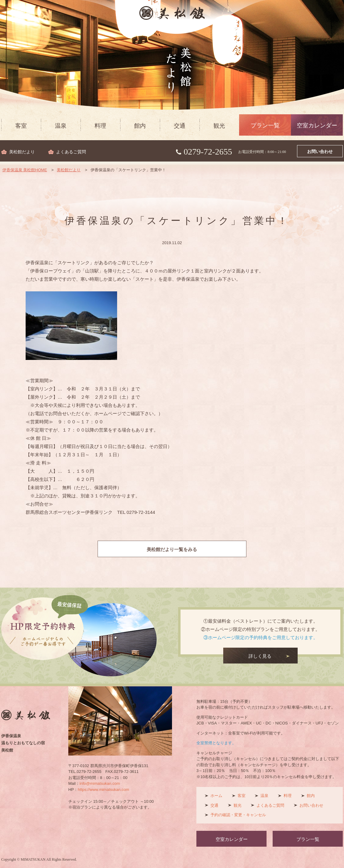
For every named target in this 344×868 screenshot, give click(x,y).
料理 (100, 126)
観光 (219, 126)
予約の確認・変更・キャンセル (238, 815)
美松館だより (22, 152)
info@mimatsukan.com (100, 783)
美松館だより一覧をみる (172, 550)
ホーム (216, 796)
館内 (140, 126)
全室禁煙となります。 (216, 743)
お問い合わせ (320, 152)
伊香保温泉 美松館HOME (25, 170)
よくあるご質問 (71, 152)
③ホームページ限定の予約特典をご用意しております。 (261, 637)
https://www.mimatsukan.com (103, 790)
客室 (21, 126)
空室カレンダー (317, 125)
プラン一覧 (265, 125)
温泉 (61, 126)
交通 (180, 126)
